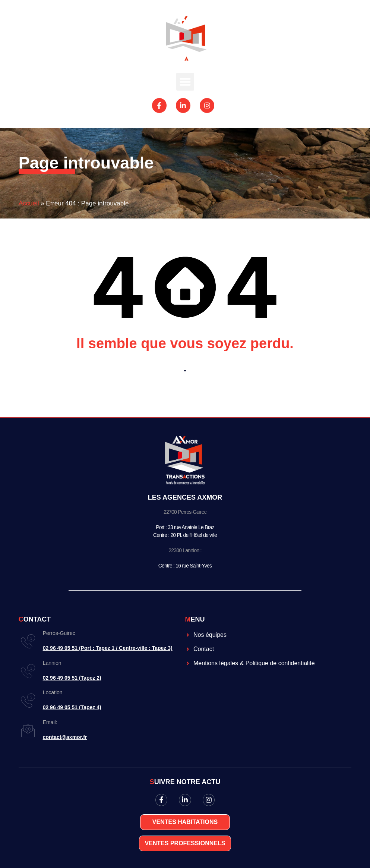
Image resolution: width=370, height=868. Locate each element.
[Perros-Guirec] (28, 641)
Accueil (29, 203)
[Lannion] (28, 671)
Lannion (52, 663)
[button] (185, 82)
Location (53, 692)
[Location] (28, 701)
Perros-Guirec (59, 633)
